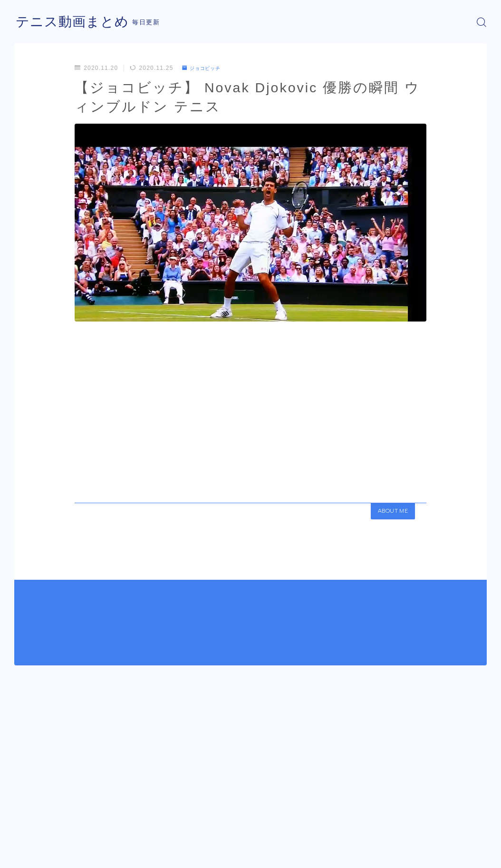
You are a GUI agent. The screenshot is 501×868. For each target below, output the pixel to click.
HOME (25, 828)
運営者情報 (30, 857)
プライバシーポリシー (95, 857)
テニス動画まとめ (76, 22)
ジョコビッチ (205, 68)
